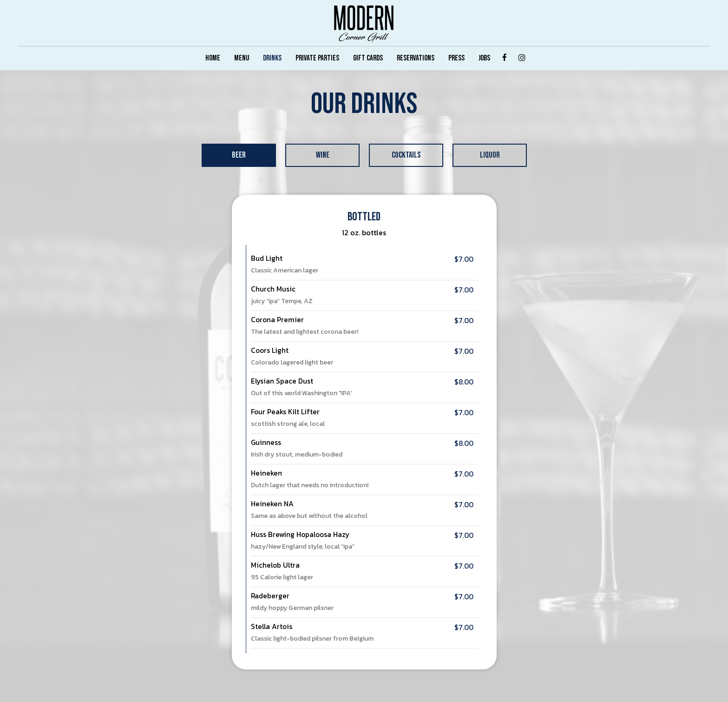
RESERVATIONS (416, 58)
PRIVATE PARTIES (317, 58)
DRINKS (272, 58)
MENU (242, 58)
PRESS (456, 58)
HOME (213, 58)
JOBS (484, 58)
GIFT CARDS (368, 58)
